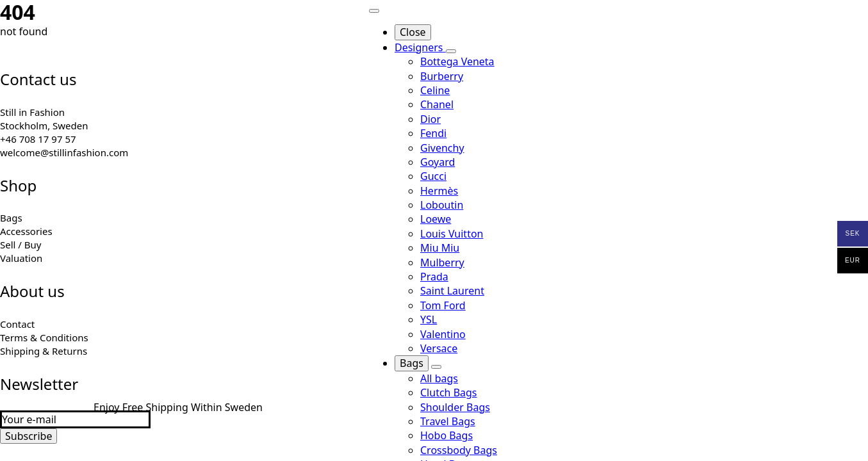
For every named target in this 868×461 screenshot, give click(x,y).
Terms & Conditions (44, 337)
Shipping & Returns (44, 351)
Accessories (26, 231)
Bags (11, 218)
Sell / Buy (21, 245)
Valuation (21, 258)
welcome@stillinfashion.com (64, 152)
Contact (17, 324)
